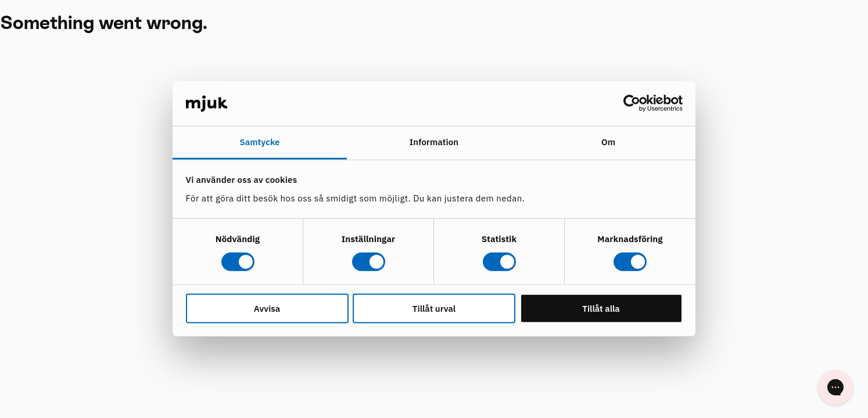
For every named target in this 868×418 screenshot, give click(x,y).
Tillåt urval (434, 308)
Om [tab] (608, 142)
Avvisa (267, 308)
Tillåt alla (601, 308)
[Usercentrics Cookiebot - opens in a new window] (632, 103)
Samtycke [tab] (259, 142)
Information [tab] (434, 142)
